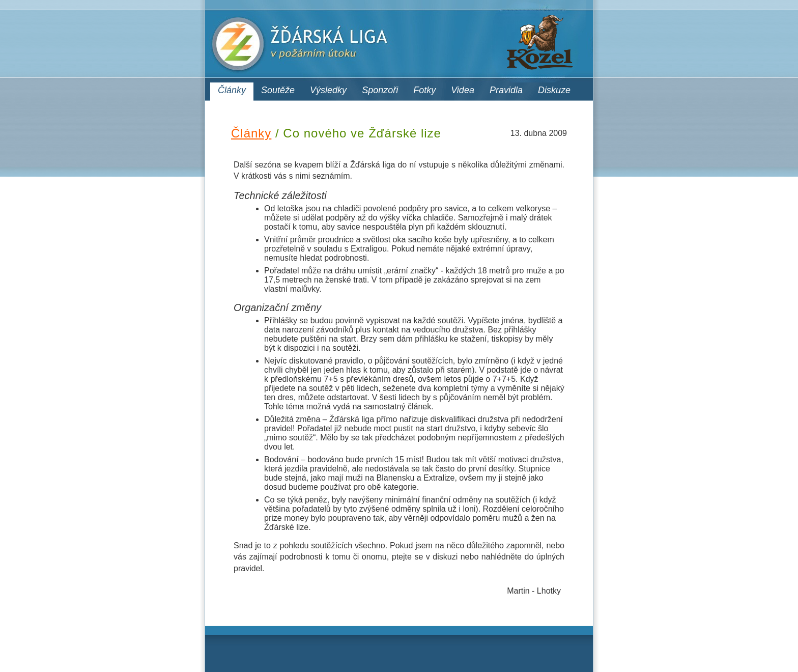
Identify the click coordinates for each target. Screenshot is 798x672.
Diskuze (554, 90)
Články (232, 90)
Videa (463, 90)
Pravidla (506, 90)
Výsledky (328, 90)
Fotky (424, 90)
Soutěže (278, 90)
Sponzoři (380, 90)
